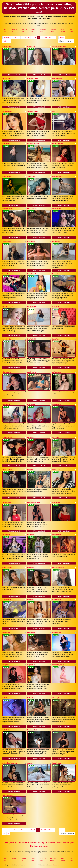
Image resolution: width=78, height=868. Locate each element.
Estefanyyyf (6, 404)
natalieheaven (7, 111)
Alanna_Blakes (57, 698)
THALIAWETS (32, 307)
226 (5, 41)
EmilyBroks (6, 665)
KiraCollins (31, 633)
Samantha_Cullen (58, 665)
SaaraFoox (56, 339)
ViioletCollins (7, 502)
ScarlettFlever (7, 209)
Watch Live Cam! (14, 75)
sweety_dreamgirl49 (59, 46)
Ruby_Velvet (7, 177)
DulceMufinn (7, 730)
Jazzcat (30, 763)
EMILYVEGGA (32, 209)
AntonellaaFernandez (10, 763)
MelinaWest (31, 698)
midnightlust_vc (8, 78)
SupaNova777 (57, 600)
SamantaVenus (57, 730)
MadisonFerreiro (58, 177)
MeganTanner (57, 404)
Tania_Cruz (31, 177)
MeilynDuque (57, 274)
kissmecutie (31, 404)
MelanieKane (57, 633)
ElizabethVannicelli (34, 502)
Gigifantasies (32, 665)
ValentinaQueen (58, 78)
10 (46, 38)
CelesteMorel (57, 209)
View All (6, 38)
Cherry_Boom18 (8, 46)
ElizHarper (31, 437)
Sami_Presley (7, 469)
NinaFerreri (56, 242)
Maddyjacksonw (33, 78)
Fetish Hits (56, 865)
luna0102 (30, 469)
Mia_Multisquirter (8, 307)
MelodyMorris (57, 534)
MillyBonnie (6, 633)
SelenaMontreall (33, 111)
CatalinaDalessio (33, 144)
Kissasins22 (7, 600)
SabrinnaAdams (8, 795)
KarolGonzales (32, 274)
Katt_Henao (6, 144)
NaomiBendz (57, 763)
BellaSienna (6, 698)
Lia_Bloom (56, 437)
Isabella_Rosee (57, 307)
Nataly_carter (32, 372)
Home (62, 38)
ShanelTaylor (7, 372)
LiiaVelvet (31, 568)
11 (50, 38)
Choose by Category (66, 41)
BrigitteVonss (7, 437)
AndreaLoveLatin (58, 568)
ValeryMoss (6, 274)
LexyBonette (7, 339)
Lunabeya (31, 534)
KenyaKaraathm (58, 144)
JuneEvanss (7, 242)
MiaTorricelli (31, 339)
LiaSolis (30, 600)
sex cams (43, 846)
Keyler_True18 (57, 469)
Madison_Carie (32, 730)
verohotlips (6, 534)
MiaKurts (55, 111)
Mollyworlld (31, 46)
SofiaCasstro (57, 372)
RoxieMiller (31, 242)
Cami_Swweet (7, 568)
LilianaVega (56, 502)
